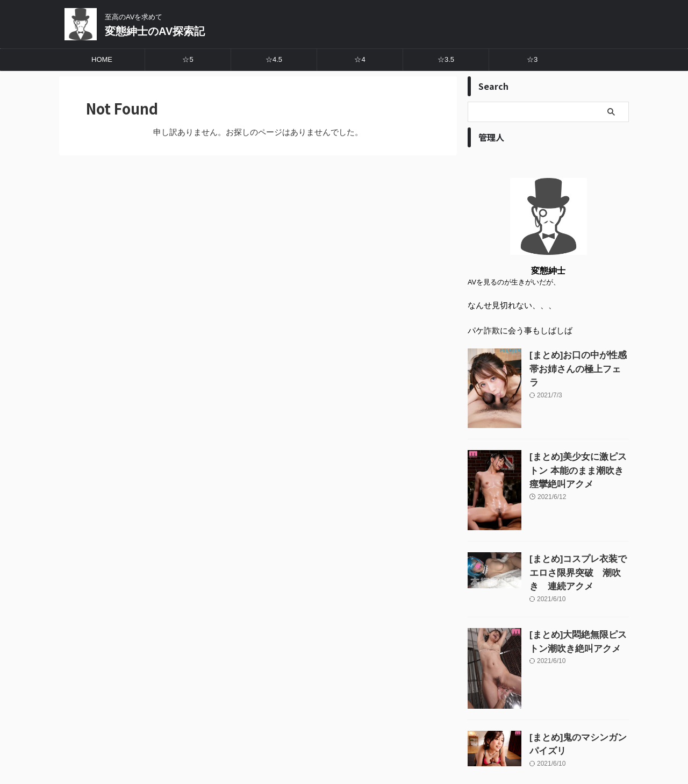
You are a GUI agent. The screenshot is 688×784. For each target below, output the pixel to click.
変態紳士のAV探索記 (155, 31)
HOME (102, 59)
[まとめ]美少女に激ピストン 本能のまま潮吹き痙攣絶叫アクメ (578, 468)
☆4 (360, 59)
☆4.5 (274, 59)
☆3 (532, 59)
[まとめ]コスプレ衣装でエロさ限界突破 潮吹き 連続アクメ (578, 570)
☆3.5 (446, 59)
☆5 (188, 59)
